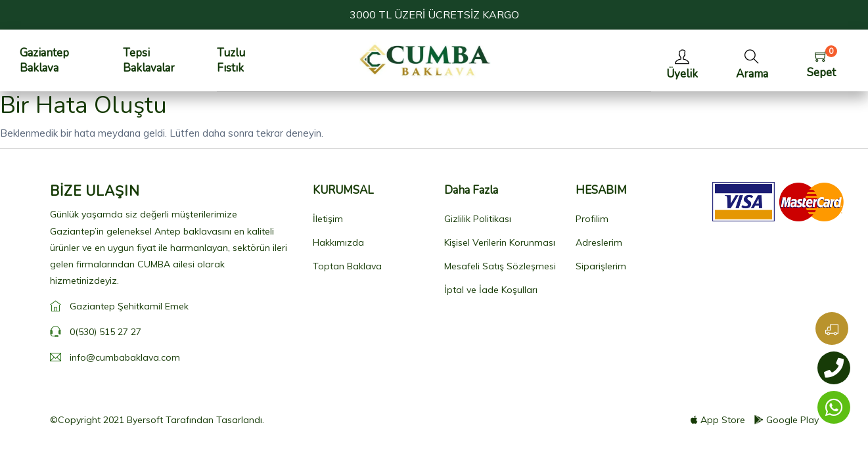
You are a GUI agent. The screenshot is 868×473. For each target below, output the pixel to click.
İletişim (328, 219)
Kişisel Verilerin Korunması (500, 242)
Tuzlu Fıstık (231, 60)
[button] (752, 61)
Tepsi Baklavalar (149, 60)
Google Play (787, 420)
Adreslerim (599, 242)
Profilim (592, 219)
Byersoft (145, 420)
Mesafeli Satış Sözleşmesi (500, 266)
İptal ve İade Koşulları (491, 290)
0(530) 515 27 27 (105, 332)
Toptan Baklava (347, 266)
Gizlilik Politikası (478, 219)
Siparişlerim (601, 266)
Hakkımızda (338, 242)
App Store (718, 420)
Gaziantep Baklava (44, 60)
